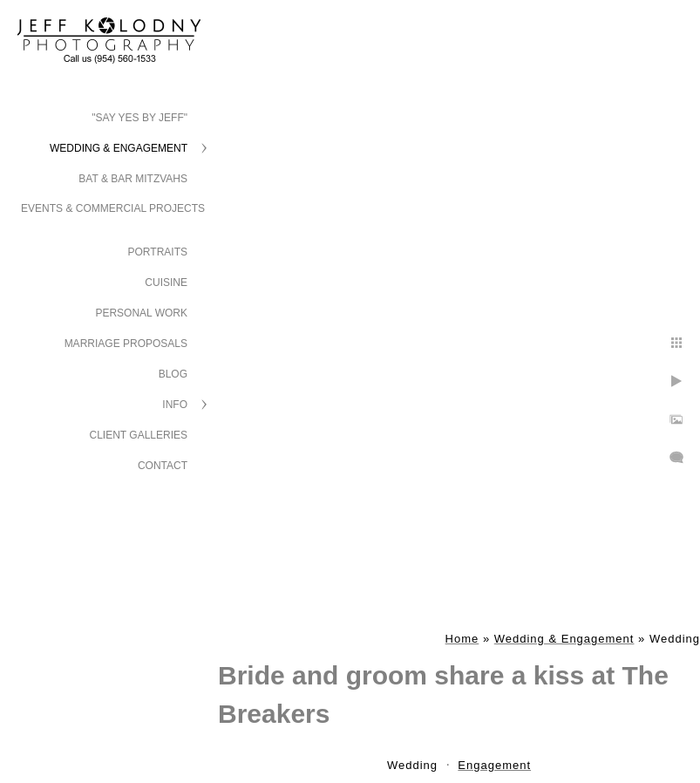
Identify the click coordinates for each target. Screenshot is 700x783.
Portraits (158, 252)
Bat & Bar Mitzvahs (133, 179)
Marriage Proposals (126, 344)
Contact (163, 466)
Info (175, 405)
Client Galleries (139, 435)
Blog (173, 374)
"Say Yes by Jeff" (139, 118)
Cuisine (166, 283)
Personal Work (141, 313)
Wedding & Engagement (119, 148)
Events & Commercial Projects (113, 208)
